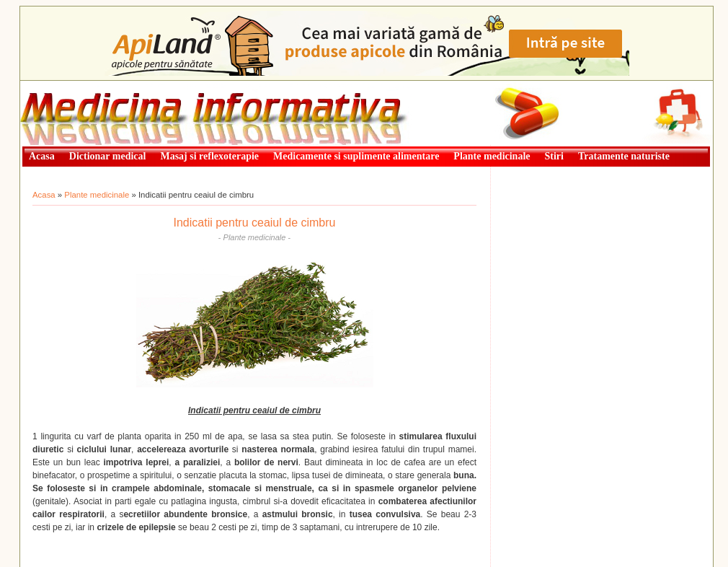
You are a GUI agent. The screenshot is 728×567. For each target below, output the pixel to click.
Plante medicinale (97, 195)
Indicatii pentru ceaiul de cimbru (254, 223)
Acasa (44, 195)
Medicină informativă (58, 85)
